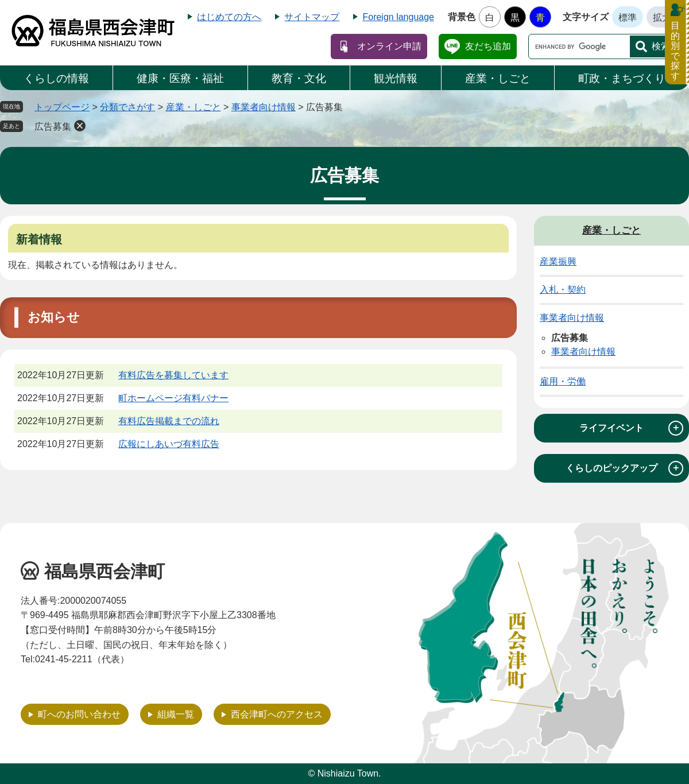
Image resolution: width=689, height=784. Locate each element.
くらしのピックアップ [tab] (624, 468)
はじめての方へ (229, 17)
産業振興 (558, 261)
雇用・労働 (563, 381)
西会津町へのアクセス (277, 714)
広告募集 (53, 127)
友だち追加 (488, 46)
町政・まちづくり (622, 78)
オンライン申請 (389, 46)
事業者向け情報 (264, 107)
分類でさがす (127, 107)
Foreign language (398, 17)
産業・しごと (498, 78)
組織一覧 (176, 714)
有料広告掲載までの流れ (169, 421)
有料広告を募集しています (173, 375)
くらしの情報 (56, 78)
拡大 (662, 18)
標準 (628, 18)
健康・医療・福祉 (180, 78)
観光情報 (396, 78)
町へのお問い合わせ (79, 714)
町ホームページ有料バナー (173, 398)
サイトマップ (312, 17)
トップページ (62, 107)
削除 (80, 126)
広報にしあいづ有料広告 (169, 444)
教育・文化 (299, 78)
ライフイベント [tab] (631, 428)
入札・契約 (563, 290)
